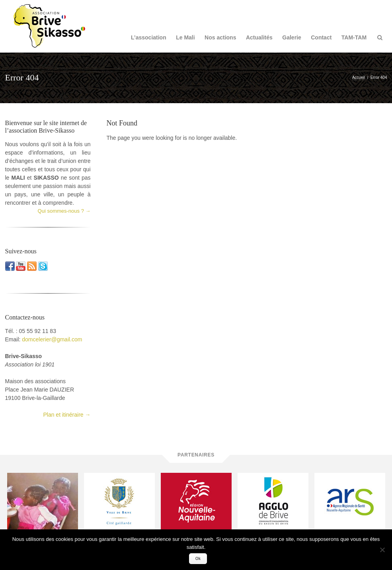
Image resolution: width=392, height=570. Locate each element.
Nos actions (220, 37)
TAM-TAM (354, 37)
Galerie (292, 37)
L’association (149, 37)
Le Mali (185, 37)
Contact (321, 37)
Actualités (259, 37)
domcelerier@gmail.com (52, 339)
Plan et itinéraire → (67, 415)
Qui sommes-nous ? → (64, 211)
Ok (198, 559)
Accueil (359, 77)
